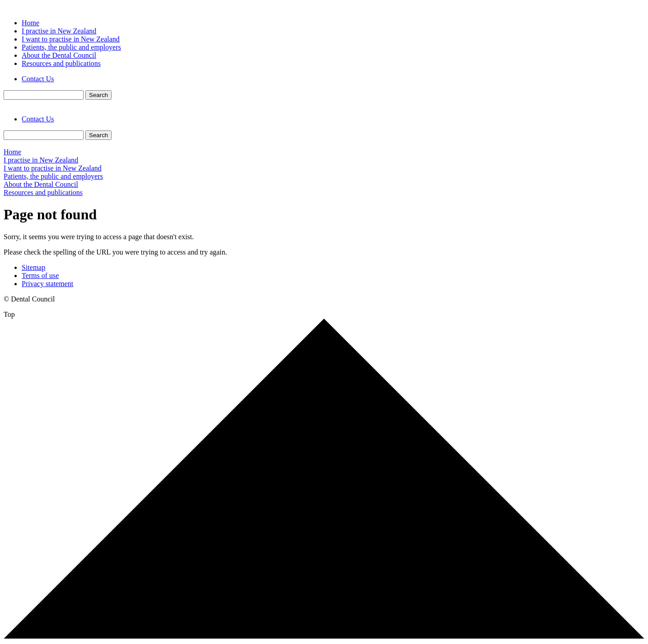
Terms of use (40, 276)
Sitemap (33, 267)
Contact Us (38, 79)
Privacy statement (47, 284)
